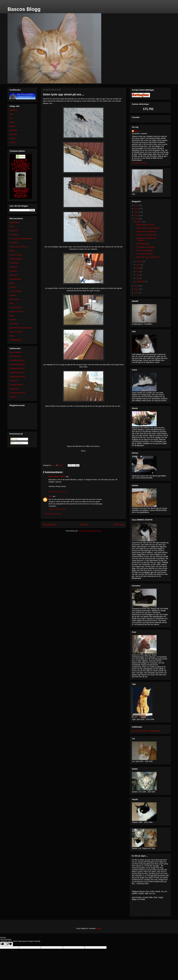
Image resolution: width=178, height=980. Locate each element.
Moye (12, 303)
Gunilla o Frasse (16, 255)
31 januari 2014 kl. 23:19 (57, 492)
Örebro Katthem (16, 352)
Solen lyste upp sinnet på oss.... (148, 257)
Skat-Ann (13, 320)
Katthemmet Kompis (17, 376)
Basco (137, 131)
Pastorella (13, 130)
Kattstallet (13, 271)
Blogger (99, 928)
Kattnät (12, 126)
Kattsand (13, 134)
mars (139, 265)
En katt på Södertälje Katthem (21, 239)
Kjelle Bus (13, 275)
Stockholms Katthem (17, 393)
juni (138, 275)
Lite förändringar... (143, 244)
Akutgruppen (14, 222)
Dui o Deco (14, 235)
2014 (137, 219)
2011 (137, 209)
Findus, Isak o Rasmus (18, 247)
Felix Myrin (14, 243)
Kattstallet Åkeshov (17, 368)
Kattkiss (13, 142)
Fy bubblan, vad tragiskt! (146, 247)
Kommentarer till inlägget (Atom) (90, 531)
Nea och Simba (15, 307)
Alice (50, 496)
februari (140, 261)
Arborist (12, 138)
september (141, 281)
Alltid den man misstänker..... (147, 235)
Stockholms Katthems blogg (20, 328)
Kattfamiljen (14, 263)
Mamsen (13, 295)
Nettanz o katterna (17, 312)
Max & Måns (14, 299)
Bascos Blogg (24, 9)
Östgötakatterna (16, 340)
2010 (137, 205)
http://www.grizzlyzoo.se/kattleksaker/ (146, 731)
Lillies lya (13, 287)
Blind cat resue (15, 356)
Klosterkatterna (15, 279)
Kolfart (12, 283)
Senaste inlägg (49, 525)
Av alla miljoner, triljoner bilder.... (149, 228)
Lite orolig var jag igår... (145, 254)
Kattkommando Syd (17, 373)
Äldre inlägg (119, 525)
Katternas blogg (16, 259)
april (138, 268)
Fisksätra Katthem (17, 385)
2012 (137, 212)
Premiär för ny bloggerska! (146, 231)
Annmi (12, 226)
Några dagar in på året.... (146, 225)
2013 (137, 215)
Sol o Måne (14, 324)
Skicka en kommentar (54, 514)
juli (138, 278)
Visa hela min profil (139, 163)
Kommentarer (17, 443)
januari (139, 222)
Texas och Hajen (16, 332)
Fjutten (12, 251)
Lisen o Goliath (15, 291)
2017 (137, 292)
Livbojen (13, 397)
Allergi (12, 122)
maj (138, 271)
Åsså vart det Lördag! (144, 250)
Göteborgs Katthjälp (17, 364)
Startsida (85, 525)
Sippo (12, 316)
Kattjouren (13, 267)
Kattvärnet (13, 381)
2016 (137, 289)
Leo (11, 118)
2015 (137, 286)
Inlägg (14, 439)
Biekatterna (14, 230)
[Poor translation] (9, 944)
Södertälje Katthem (17, 360)
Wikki (12, 336)
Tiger (11, 114)
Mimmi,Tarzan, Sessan (57, 476)
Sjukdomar (14, 110)
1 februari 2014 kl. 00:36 (57, 509)
